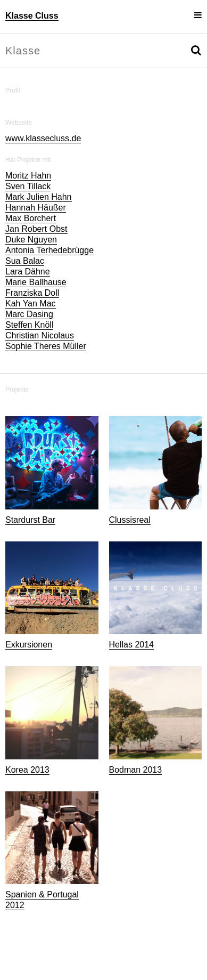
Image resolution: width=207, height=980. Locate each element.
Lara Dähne (28, 272)
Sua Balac (25, 261)
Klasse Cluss (32, 16)
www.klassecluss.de (43, 138)
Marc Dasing (29, 314)
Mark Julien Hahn (39, 197)
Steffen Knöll (29, 325)
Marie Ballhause (36, 282)
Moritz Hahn (28, 176)
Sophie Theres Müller (46, 346)
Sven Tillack (28, 186)
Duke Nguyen (31, 240)
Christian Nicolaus (40, 335)
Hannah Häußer (36, 208)
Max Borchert (31, 218)
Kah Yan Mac (31, 303)
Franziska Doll (32, 293)
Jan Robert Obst (36, 229)
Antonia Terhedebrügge (49, 250)
